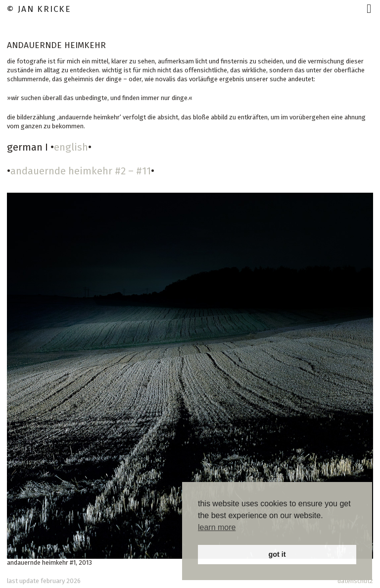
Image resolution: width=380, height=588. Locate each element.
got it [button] (277, 554)
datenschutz (355, 581)
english (71, 147)
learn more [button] (217, 527)
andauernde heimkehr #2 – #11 (81, 171)
